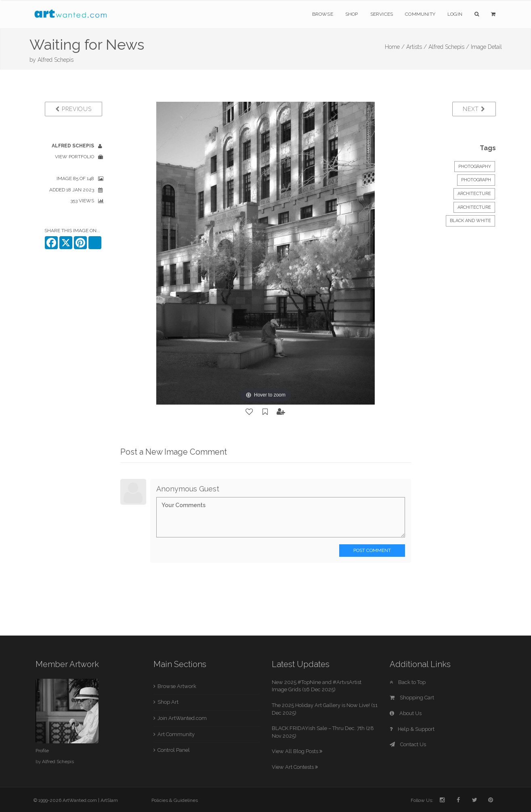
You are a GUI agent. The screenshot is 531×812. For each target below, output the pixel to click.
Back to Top (408, 682)
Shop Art (168, 702)
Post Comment (372, 550)
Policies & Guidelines (175, 800)
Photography (475, 167)
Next (474, 109)
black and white (470, 221)
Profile (42, 751)
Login (455, 14)
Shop (352, 14)
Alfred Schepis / (449, 47)
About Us (406, 713)
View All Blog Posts (297, 751)
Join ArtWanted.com (182, 718)
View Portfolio (75, 157)
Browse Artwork (177, 686)
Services (382, 14)
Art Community (176, 734)
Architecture (474, 194)
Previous (73, 109)
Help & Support (412, 729)
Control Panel (174, 750)
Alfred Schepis (56, 60)
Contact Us (408, 744)
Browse (323, 14)
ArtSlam (109, 800)
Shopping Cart (412, 698)
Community (420, 14)
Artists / (417, 47)
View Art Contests (295, 767)
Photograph (476, 180)
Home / (395, 47)
